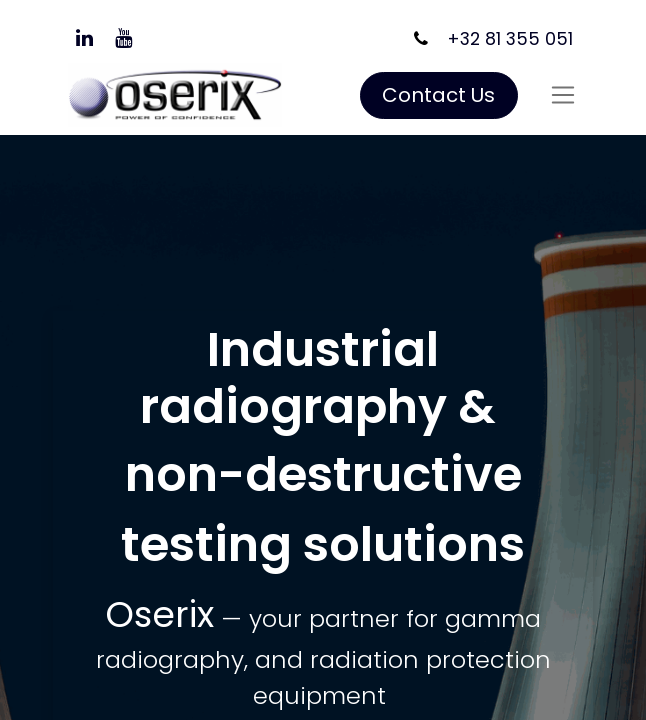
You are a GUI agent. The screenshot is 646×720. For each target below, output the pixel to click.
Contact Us (438, 95)
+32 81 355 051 (510, 39)
